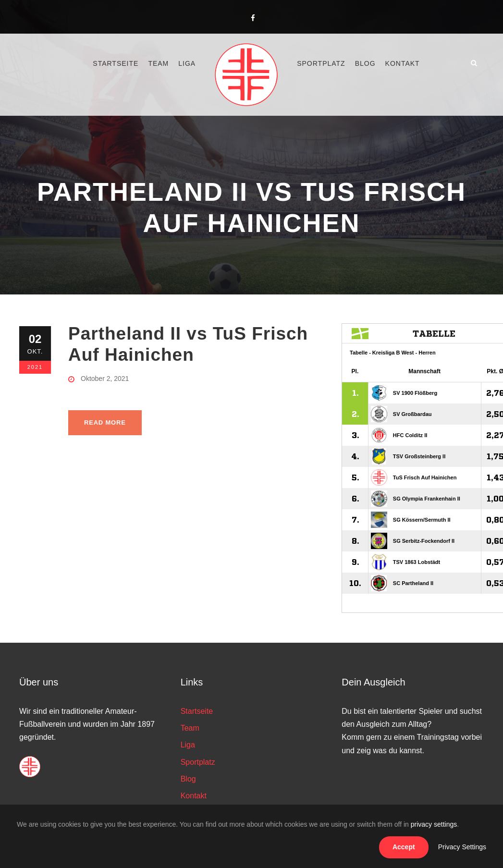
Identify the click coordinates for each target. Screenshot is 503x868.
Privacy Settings (462, 847)
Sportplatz (321, 63)
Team (158, 63)
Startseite (116, 63)
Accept (404, 847)
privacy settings (434, 824)
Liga (187, 63)
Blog (365, 63)
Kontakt (403, 63)
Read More (105, 422)
